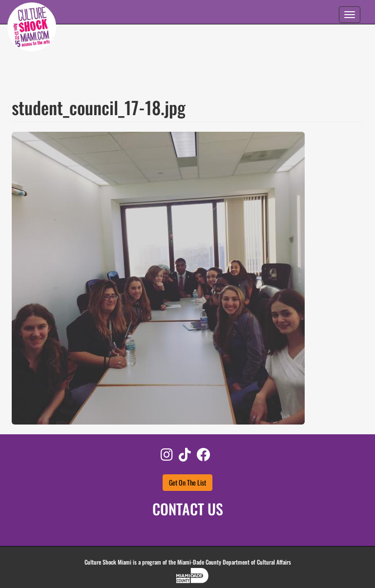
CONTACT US (188, 509)
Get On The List (187, 482)
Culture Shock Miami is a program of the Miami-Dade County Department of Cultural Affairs (188, 562)
